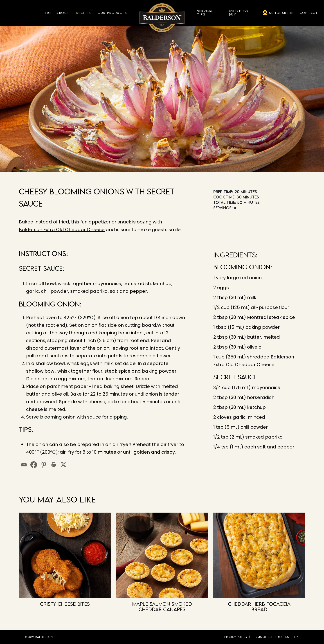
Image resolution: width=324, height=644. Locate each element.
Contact (309, 13)
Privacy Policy (236, 637)
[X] (63, 465)
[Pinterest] (44, 465)
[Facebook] (34, 465)
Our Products (112, 13)
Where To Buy (239, 13)
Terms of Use (263, 637)
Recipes (84, 13)
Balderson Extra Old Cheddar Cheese (62, 230)
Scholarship (282, 13)
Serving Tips (205, 13)
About (63, 13)
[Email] (24, 465)
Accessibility (288, 637)
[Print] (54, 465)
